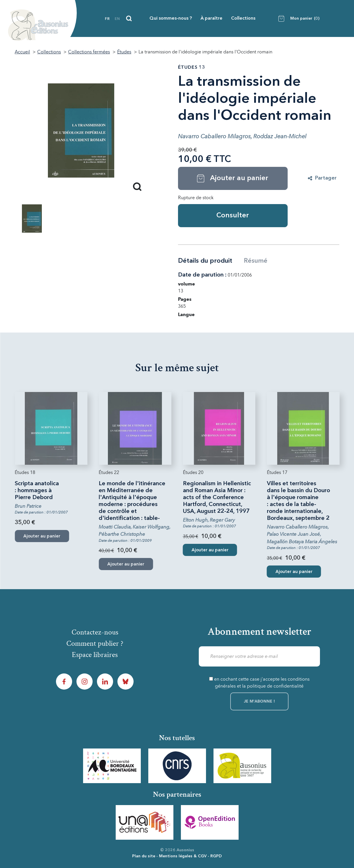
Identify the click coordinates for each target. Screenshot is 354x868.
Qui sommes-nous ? (171, 18)
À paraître (211, 18)
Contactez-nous (95, 632)
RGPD (216, 856)
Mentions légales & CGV (183, 856)
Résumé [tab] (256, 261)
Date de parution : (202, 275)
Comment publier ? (95, 643)
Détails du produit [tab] (205, 261)
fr (107, 19)
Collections (243, 18)
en (117, 19)
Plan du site (144, 856)
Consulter (233, 216)
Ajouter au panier (210, 550)
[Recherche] (129, 18)
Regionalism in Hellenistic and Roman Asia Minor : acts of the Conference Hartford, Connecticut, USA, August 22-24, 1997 (217, 498)
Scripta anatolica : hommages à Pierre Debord (37, 491)
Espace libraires (95, 655)
